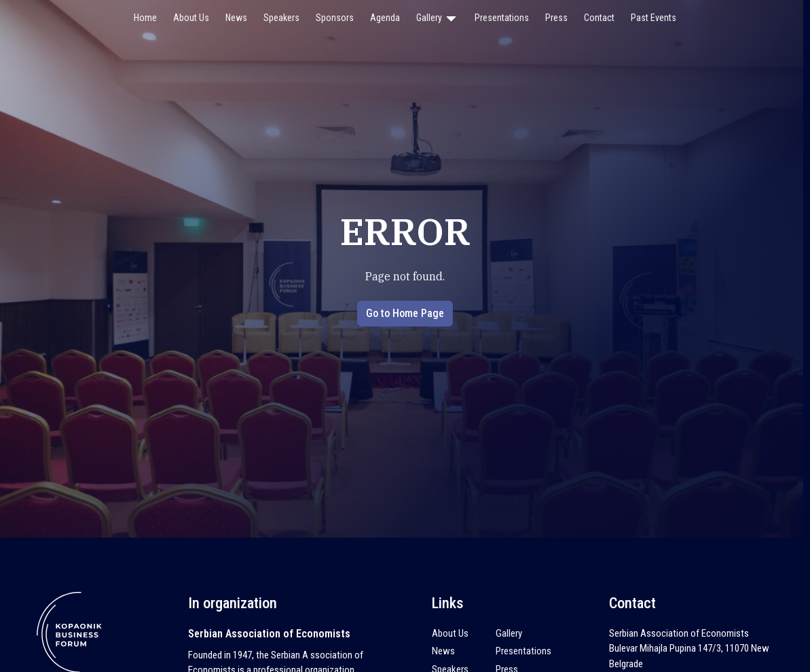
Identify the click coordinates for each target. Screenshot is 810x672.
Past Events (653, 18)
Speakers (281, 18)
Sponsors (335, 18)
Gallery (509, 633)
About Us (191, 18)
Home (145, 18)
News (236, 18)
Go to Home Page (405, 313)
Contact (599, 18)
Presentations (502, 18)
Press (556, 18)
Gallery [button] (437, 18)
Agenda (385, 18)
